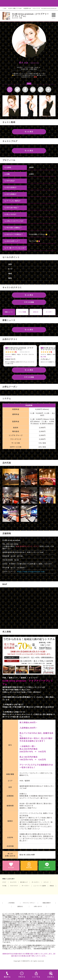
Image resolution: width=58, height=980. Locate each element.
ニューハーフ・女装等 (40, 886)
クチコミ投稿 (29, 302)
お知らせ (36, 312)
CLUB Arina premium (49, 8)
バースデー (49, 312)
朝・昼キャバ (24, 882)
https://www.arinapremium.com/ (31, 572)
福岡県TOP (27, 8)
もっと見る (29, 132)
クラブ (4, 882)
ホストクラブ (14, 886)
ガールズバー (36, 882)
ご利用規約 (11, 903)
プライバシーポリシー (29, 903)
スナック (46, 882)
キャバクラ (36, 8)
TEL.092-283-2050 (10, 544)
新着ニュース (9, 312)
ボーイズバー (26, 886)
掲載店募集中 (47, 903)
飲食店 (52, 886)
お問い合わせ (38, 907)
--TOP (4, 8)
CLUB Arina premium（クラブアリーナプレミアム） (30, 15)
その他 (4, 886)
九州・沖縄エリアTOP (15, 8)
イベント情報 (22, 312)
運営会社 (20, 907)
